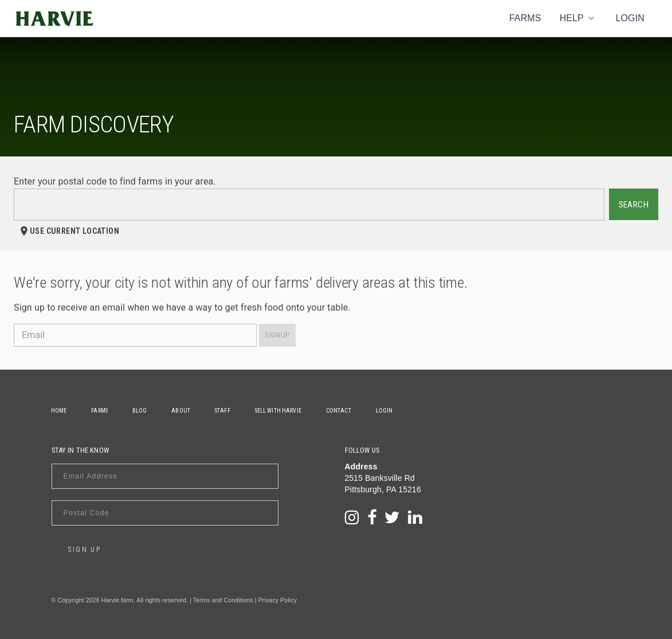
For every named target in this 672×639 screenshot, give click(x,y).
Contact (343, 411)
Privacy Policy (278, 600)
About (184, 411)
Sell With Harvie (282, 411)
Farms (525, 18)
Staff (225, 411)
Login (630, 18)
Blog (142, 411)
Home (60, 411)
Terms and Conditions (223, 600)
